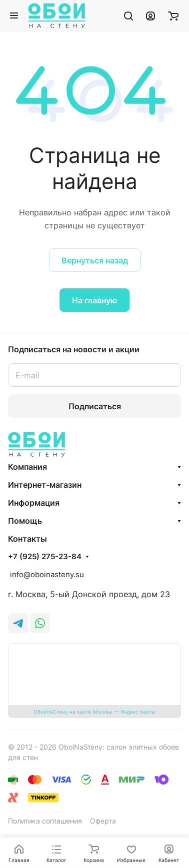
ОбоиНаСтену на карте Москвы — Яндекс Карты (94, 712)
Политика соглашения (45, 821)
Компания (27, 467)
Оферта (103, 821)
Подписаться (95, 406)
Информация (34, 503)
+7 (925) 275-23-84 (45, 557)
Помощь (25, 521)
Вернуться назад (95, 260)
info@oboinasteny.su (46, 574)
